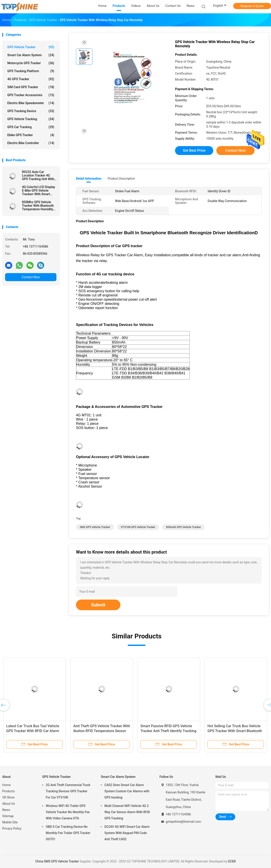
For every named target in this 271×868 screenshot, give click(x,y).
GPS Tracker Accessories (31, 95)
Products (8, 791)
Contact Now (31, 277)
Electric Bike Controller (31, 143)
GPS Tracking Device (31, 111)
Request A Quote (252, 6)
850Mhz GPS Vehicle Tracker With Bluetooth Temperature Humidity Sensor (38, 206)
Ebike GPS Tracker (31, 135)
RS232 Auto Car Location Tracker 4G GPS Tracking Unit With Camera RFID (38, 175)
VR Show (8, 797)
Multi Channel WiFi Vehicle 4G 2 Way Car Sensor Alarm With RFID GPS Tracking (127, 812)
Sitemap (8, 816)
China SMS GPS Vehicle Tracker (57, 861)
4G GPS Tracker (31, 79)
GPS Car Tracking (31, 127)
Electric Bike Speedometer (31, 103)
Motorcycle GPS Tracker (31, 63)
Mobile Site (10, 822)
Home (6, 785)
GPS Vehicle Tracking (31, 119)
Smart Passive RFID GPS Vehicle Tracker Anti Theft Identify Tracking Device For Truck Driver (168, 731)
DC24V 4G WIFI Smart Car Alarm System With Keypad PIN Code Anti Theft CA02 (127, 833)
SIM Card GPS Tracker (31, 87)
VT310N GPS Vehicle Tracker (138, 527)
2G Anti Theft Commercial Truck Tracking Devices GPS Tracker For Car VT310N (68, 791)
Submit (98, 605)
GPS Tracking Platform (31, 71)
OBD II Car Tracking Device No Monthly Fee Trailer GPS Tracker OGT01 (68, 833)
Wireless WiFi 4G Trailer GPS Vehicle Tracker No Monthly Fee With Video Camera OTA (68, 812)
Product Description (121, 179)
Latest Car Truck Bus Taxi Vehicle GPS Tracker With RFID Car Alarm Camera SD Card (33, 731)
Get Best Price (194, 150)
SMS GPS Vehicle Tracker (95, 527)
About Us (9, 804)
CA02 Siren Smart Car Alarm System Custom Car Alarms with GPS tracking (127, 791)
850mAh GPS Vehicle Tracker (183, 527)
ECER (232, 861)
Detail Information (89, 179)
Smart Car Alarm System (31, 55)
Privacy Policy (12, 828)
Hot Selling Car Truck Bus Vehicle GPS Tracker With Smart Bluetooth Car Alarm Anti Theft (235, 731)
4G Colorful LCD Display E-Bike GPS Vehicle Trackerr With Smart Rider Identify (39, 191)
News (6, 810)
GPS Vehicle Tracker (31, 47)
